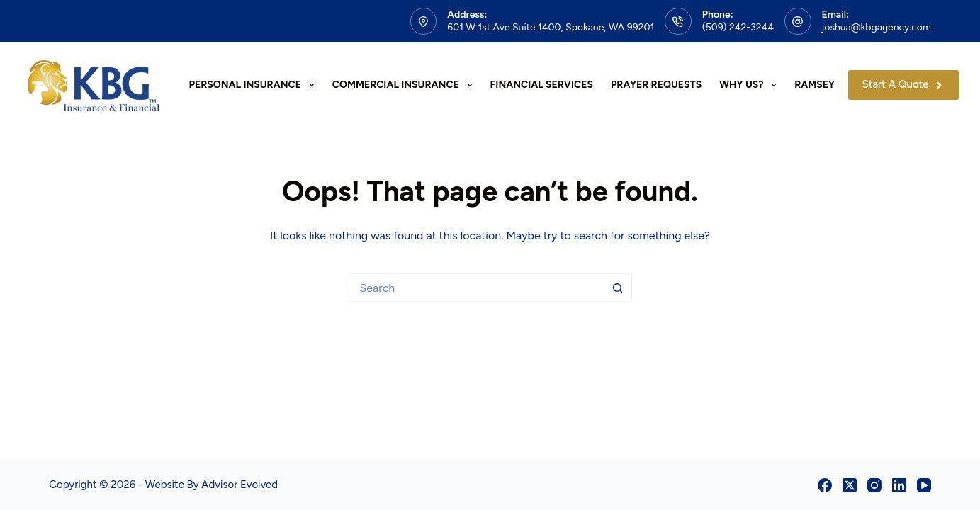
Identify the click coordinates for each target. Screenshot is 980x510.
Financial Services (542, 85)
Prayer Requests (656, 85)
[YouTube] (924, 485)
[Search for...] (476, 288)
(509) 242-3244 (738, 27)
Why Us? (751, 85)
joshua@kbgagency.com (877, 27)
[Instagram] (874, 485)
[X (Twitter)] (850, 485)
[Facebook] (825, 485)
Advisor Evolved (240, 484)
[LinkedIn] (899, 485)
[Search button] (618, 288)
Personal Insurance (255, 85)
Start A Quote (904, 84)
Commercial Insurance (405, 85)
